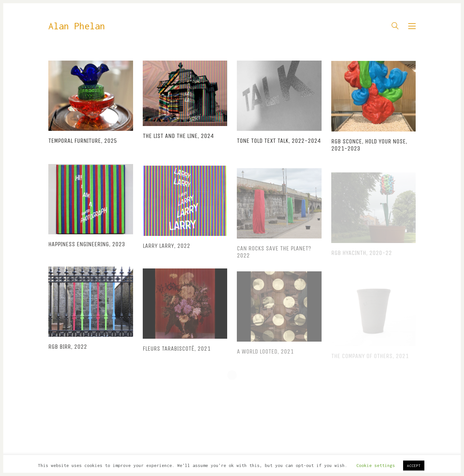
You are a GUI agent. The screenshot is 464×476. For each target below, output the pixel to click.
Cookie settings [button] (376, 465)
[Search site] (395, 27)
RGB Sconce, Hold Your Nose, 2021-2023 (369, 147)
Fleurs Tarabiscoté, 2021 (177, 356)
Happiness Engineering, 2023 (87, 248)
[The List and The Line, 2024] (185, 94)
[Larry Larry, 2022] (185, 208)
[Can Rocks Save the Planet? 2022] (279, 210)
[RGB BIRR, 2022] (91, 306)
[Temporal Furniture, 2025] (91, 96)
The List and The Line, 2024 (178, 136)
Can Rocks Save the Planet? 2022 (274, 259)
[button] (412, 26)
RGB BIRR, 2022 (68, 352)
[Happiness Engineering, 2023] (91, 203)
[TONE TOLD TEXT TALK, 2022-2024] (279, 97)
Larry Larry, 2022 (166, 253)
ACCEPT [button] (414, 466)
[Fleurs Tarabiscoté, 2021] (185, 311)
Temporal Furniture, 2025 (83, 141)
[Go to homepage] (77, 26)
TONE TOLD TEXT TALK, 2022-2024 (279, 142)
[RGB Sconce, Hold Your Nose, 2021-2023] (374, 98)
